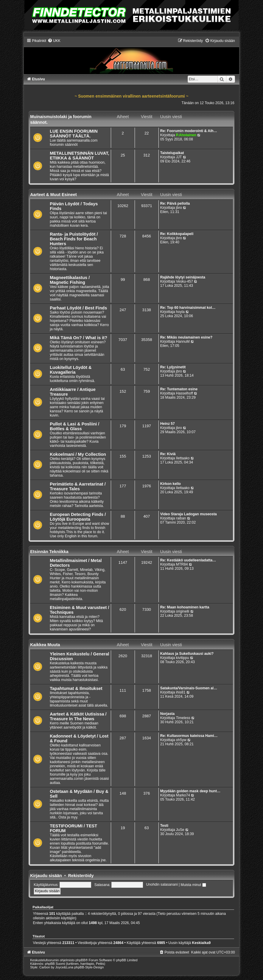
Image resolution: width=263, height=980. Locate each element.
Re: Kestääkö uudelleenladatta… (188, 560)
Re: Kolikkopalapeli (177, 234)
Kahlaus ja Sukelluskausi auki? (187, 654)
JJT (179, 157)
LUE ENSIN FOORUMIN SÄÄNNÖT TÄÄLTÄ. (74, 134)
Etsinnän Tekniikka (49, 552)
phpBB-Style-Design (89, 967)
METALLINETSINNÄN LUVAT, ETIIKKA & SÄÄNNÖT (79, 156)
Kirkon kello (171, 484)
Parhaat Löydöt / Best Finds (78, 308)
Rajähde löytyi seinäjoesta (183, 277)
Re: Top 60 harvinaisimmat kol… (188, 308)
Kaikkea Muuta (45, 645)
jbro (179, 208)
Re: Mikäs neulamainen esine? (186, 337)
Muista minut (193, 885)
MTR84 (182, 564)
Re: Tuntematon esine (179, 389)
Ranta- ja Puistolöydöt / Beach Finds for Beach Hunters (74, 239)
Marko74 (183, 795)
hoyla (180, 312)
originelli (183, 611)
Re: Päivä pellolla (175, 203)
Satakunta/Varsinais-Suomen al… (189, 688)
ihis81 (181, 692)
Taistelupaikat (172, 153)
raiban (181, 518)
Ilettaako (183, 458)
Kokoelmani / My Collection (78, 454)
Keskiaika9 (201, 943)
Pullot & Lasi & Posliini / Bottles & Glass (74, 426)
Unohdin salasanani (162, 885)
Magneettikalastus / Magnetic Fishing (70, 280)
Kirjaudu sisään (46, 876)
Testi (164, 826)
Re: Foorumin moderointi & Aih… (189, 131)
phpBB (81, 960)
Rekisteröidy (81, 876)
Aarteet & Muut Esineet (53, 195)
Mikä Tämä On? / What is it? (78, 338)
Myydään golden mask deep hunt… (190, 791)
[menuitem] (54, 41)
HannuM (183, 342)
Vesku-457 (185, 281)
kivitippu (183, 658)
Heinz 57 (168, 424)
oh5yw (181, 740)
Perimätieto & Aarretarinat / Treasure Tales (78, 486)
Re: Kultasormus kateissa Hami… (189, 736)
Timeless (183, 718)
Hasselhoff (185, 393)
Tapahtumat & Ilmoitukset (76, 688)
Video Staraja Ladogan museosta (189, 514)
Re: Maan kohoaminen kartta (185, 607)
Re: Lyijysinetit (173, 367)
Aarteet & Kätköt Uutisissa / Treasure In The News (78, 716)
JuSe (180, 830)
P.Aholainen (186, 135)
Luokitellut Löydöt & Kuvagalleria (71, 370)
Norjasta (167, 714)
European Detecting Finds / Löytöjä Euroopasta (78, 517)
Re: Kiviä (168, 454)
